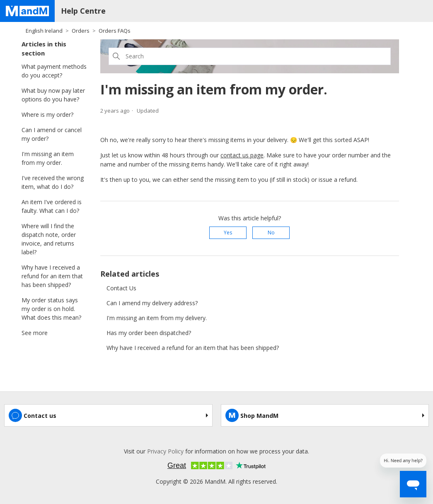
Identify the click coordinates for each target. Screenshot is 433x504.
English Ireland (44, 31)
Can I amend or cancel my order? (52, 134)
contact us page (242, 155)
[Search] (250, 56)
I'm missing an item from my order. (48, 158)
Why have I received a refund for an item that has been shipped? (52, 276)
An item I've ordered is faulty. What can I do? (52, 206)
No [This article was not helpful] (271, 233)
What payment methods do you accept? (54, 71)
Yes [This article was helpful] (228, 233)
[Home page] (27, 11)
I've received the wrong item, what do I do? (53, 182)
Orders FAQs (115, 31)
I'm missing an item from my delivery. (157, 318)
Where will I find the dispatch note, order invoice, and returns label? (49, 239)
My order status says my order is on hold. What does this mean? (51, 309)
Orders (81, 31)
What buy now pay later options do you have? (53, 95)
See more (35, 333)
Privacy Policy (165, 451)
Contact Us (121, 288)
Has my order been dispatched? (149, 333)
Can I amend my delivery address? (152, 303)
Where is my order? (47, 115)
